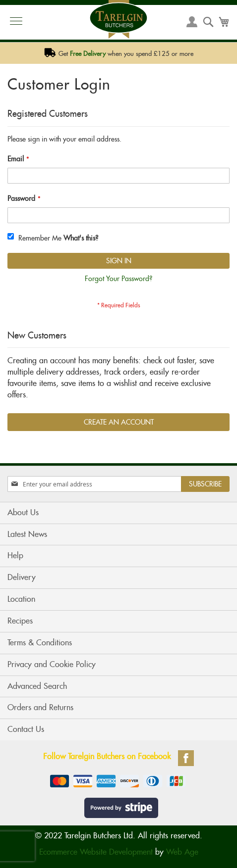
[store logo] (118, 19)
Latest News (27, 534)
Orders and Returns (40, 707)
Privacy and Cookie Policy (52, 664)
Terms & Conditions (40, 643)
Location (21, 599)
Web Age (182, 852)
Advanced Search (37, 686)
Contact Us (26, 729)
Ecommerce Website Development (96, 852)
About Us (23, 512)
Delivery (22, 577)
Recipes (20, 621)
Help (15, 555)
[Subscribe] (205, 484)
